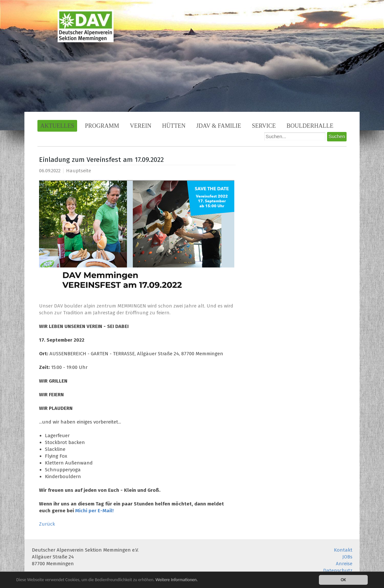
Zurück (47, 524)
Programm (102, 126)
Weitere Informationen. (177, 580)
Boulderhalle (310, 126)
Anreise (344, 564)
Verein (141, 126)
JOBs (347, 557)
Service (264, 126)
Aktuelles (57, 126)
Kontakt (343, 550)
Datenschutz (338, 570)
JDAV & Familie (219, 126)
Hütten (174, 126)
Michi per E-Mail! (94, 511)
